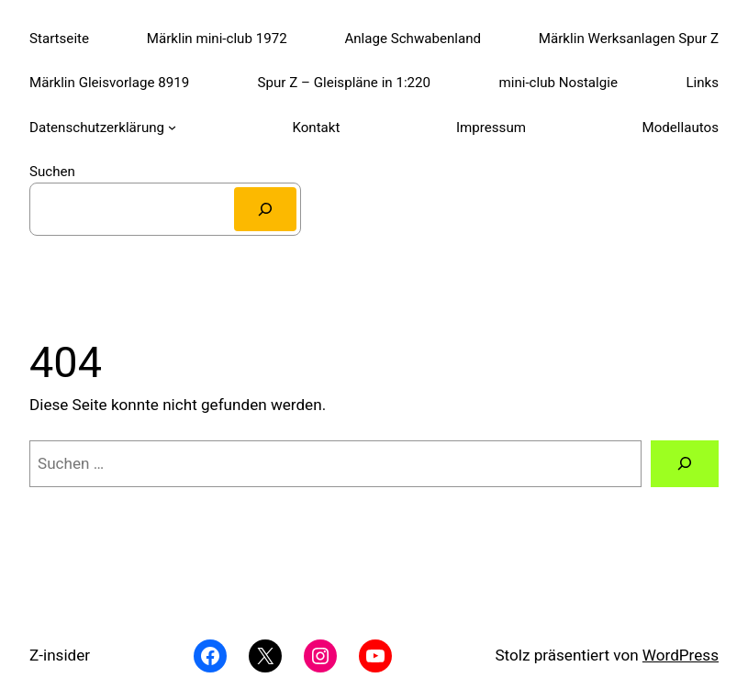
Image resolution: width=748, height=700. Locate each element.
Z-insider (60, 655)
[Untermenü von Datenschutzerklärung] (172, 127)
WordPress (681, 655)
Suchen (52, 172)
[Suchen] (265, 209)
